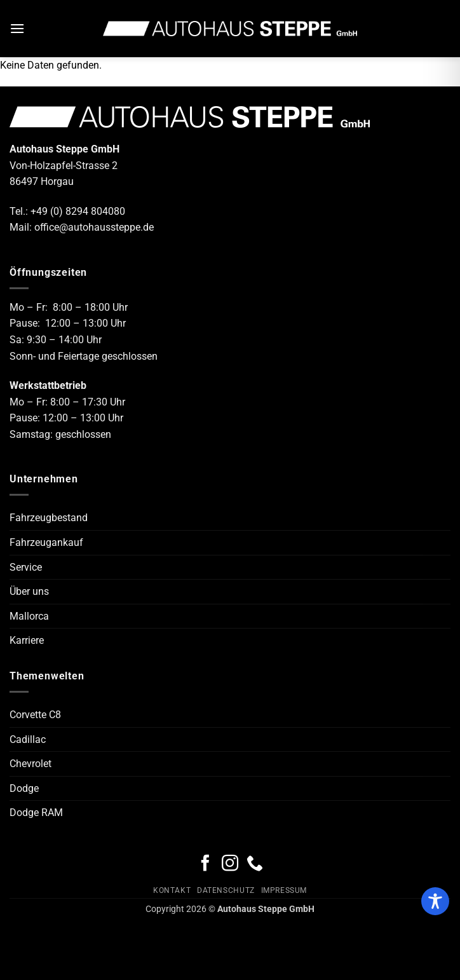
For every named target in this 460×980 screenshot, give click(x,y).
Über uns (29, 591)
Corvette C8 (35, 715)
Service (26, 567)
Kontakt (172, 890)
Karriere (27, 640)
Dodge (24, 788)
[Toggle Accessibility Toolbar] (435, 901)
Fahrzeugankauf (46, 542)
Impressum (284, 890)
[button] (17, 28)
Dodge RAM (36, 813)
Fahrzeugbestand (49, 518)
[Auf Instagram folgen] (230, 864)
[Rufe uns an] (255, 864)
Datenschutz (226, 890)
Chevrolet (30, 764)
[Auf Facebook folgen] (205, 864)
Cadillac (28, 739)
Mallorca (29, 616)
